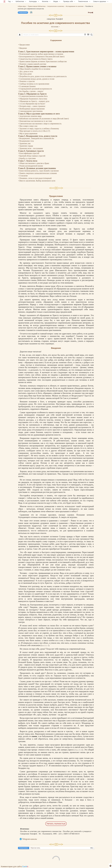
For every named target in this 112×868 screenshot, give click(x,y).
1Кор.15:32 (78, 750)
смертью (54, 517)
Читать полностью (56, 824)
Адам (21, 691)
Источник (55, 27)
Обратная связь (35, 848)
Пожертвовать (23, 12)
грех (92, 576)
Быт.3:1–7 (45, 645)
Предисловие (25, 45)
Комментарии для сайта (15, 867)
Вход (91, 13)
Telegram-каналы (30, 839)
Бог (35, 630)
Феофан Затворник (45, 245)
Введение (23, 48)
